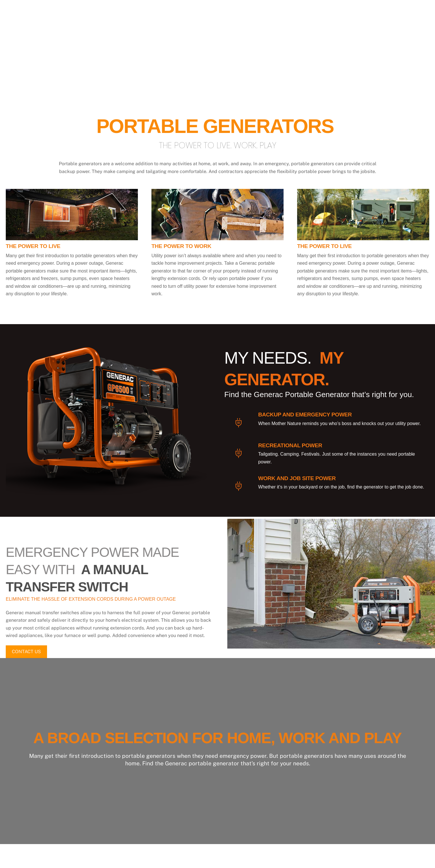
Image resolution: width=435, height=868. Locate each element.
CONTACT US (26, 652)
